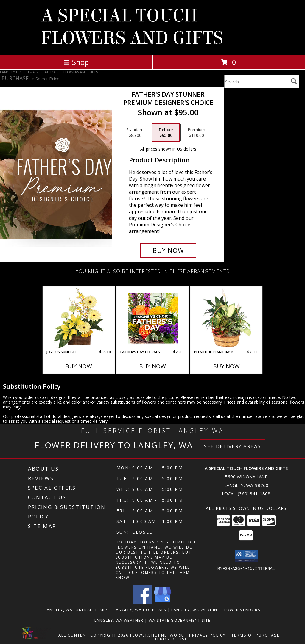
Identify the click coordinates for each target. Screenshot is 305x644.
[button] (246, 556)
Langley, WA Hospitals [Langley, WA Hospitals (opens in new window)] (140, 610)
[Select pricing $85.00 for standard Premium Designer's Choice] (135, 133)
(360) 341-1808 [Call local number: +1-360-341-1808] (254, 493)
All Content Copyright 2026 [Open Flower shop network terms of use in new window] (94, 635)
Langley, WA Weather (119, 620)
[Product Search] (256, 81)
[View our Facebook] (142, 603)
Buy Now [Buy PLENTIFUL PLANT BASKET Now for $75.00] (226, 366)
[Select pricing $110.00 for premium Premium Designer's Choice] (196, 133)
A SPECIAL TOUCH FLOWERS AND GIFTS (132, 27)
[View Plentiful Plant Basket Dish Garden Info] (227, 318)
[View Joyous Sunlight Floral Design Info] (79, 318)
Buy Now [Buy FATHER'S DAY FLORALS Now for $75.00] (152, 366)
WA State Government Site (180, 620)
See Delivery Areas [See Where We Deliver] (232, 446)
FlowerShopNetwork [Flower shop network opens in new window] (157, 635)
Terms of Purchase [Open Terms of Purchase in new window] (256, 635)
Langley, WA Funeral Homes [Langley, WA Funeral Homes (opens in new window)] (77, 610)
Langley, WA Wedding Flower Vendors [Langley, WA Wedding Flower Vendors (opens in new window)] (216, 610)
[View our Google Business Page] (163, 603)
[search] (294, 81)
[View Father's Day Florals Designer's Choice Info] (153, 318)
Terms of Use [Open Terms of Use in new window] (171, 639)
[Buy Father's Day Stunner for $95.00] (168, 250)
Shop (76, 62)
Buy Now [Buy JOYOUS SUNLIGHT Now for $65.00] (79, 366)
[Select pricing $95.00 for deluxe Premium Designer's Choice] (166, 133)
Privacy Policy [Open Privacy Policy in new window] (207, 635)
